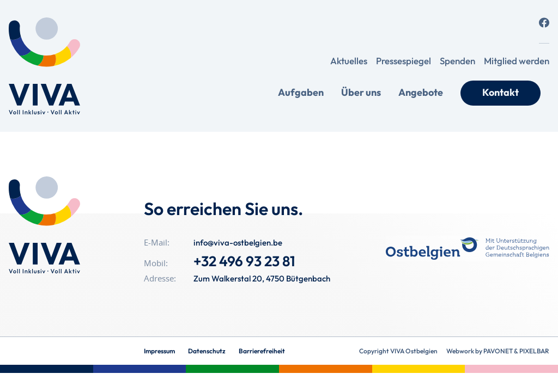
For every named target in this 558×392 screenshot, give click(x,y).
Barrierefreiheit (262, 351)
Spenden (457, 61)
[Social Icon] (544, 23)
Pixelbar (534, 351)
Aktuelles (349, 61)
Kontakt (501, 92)
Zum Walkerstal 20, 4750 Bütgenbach (262, 278)
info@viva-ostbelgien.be (238, 243)
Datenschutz (207, 351)
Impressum (159, 351)
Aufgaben (301, 92)
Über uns (361, 92)
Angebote (421, 92)
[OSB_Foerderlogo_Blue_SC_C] (468, 249)
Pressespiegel (404, 61)
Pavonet (498, 351)
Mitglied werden (517, 61)
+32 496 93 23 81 (244, 261)
